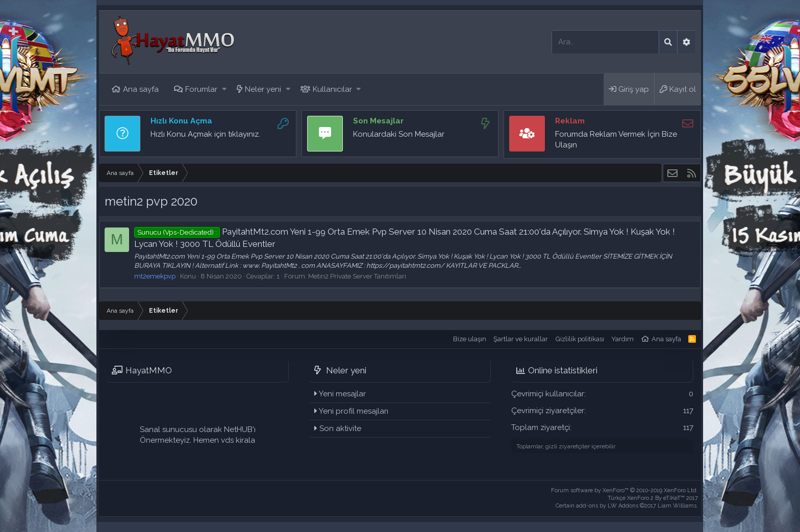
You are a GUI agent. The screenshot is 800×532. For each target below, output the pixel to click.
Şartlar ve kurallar (521, 339)
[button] (224, 90)
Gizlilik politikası (580, 339)
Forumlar (201, 89)
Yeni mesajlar (342, 394)
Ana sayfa (141, 89)
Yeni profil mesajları (354, 411)
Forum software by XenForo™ (624, 490)
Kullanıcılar (332, 89)
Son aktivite (340, 428)
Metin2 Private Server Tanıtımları (357, 276)
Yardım (622, 339)
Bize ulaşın (470, 339)
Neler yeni (263, 89)
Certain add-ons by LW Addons (627, 506)
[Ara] (605, 42)
